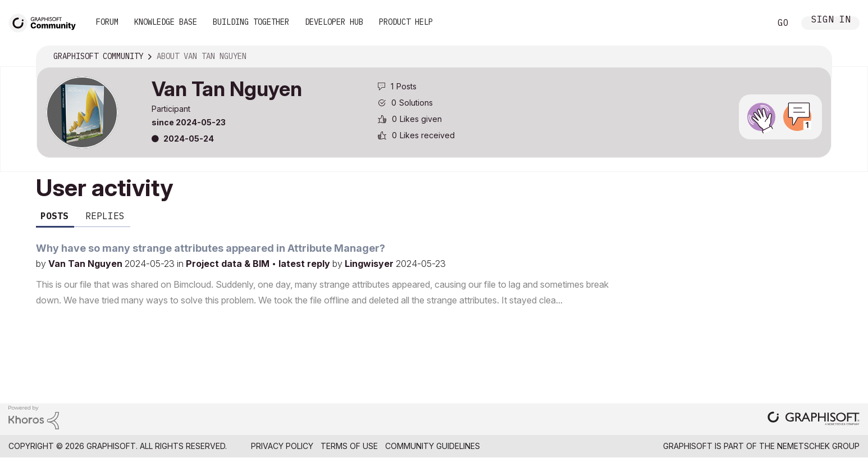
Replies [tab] (105, 216)
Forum (107, 22)
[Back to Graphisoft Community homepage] (46, 22)
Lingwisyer (370, 264)
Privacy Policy (282, 446)
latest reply (305, 264)
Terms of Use (349, 446)
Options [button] (816, 57)
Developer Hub (334, 22)
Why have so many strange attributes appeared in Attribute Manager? (211, 248)
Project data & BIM (229, 264)
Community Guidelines (433, 446)
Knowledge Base (166, 22)
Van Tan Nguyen (86, 264)
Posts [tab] (54, 216)
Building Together (251, 22)
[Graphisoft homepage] (814, 420)
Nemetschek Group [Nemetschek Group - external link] (818, 446)
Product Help (406, 22)
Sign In (831, 21)
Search (750, 23)
